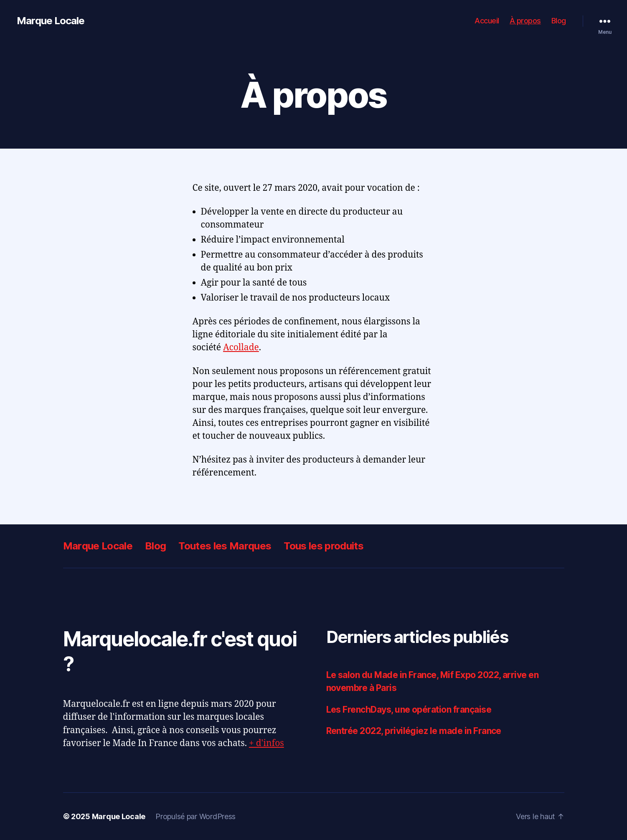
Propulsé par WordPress (195, 816)
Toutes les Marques (225, 546)
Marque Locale (51, 21)
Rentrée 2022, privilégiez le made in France (414, 731)
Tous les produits (324, 546)
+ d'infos (267, 743)
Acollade (241, 348)
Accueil (487, 21)
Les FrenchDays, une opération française (409, 710)
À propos (525, 21)
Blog (559, 21)
